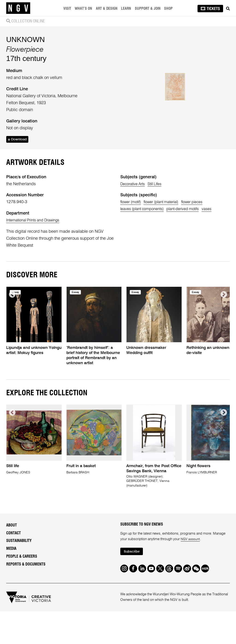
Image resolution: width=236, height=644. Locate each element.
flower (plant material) (168, 243)
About (12, 567)
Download (19, 160)
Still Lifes (160, 224)
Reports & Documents (26, 606)
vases (219, 250)
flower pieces (204, 243)
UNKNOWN (26, 59)
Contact (13, 575)
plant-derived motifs (192, 250)
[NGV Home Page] (18, 8)
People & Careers (22, 598)
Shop (169, 9)
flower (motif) (132, 243)
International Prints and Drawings (37, 261)
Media (11, 590)
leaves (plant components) (145, 250)
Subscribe (133, 594)
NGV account (191, 581)
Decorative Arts (135, 224)
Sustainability (19, 583)
